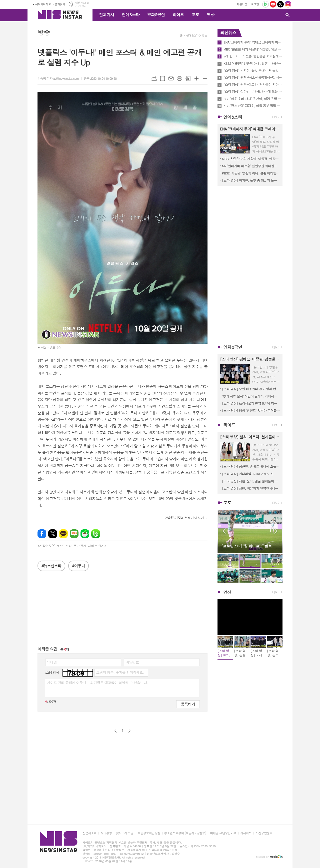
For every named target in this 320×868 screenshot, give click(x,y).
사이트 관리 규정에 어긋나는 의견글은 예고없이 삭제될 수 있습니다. (97, 683)
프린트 (179, 78)
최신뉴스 (228, 32)
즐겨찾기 (60, 4)
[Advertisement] (122, 611)
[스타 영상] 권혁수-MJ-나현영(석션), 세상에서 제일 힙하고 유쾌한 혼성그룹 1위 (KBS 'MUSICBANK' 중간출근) (253, 77)
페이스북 (42, 534)
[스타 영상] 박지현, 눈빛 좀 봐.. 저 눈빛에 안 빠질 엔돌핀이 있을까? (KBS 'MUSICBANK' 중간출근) (253, 70)
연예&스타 (131, 15)
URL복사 (154, 78)
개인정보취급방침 (149, 833)
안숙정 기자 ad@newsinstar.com (58, 78)
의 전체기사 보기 (184, 518)
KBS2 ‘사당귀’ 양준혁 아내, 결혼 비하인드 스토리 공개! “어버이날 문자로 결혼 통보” (253, 63)
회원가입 (242, 4)
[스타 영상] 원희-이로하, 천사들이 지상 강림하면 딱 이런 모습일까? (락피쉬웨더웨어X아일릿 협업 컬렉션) (253, 84)
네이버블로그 (74, 534)
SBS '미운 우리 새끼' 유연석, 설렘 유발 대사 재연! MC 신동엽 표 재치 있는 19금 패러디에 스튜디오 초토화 (253, 99)
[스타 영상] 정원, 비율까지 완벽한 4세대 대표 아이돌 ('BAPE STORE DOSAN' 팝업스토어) (251, 488)
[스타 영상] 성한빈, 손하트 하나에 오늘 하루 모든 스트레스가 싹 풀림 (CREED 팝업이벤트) (253, 91)
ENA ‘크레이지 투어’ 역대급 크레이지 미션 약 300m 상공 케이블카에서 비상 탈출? (253, 42)
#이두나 (79, 566)
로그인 (255, 4)
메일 (171, 78)
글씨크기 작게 (205, 78)
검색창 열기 (287, 15)
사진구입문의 (264, 833)
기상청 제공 (81, 6)
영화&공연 (156, 15)
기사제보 (246, 833)
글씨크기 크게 (196, 78)
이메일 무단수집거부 (223, 833)
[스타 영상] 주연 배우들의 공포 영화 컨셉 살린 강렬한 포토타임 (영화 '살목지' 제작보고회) (251, 389)
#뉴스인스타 (51, 566)
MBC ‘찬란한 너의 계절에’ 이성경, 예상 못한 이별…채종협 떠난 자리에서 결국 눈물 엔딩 (253, 49)
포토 (195, 15)
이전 (116, 731)
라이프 (178, 15)
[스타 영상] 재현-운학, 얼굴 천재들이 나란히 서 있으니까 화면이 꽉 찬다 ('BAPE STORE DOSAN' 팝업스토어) (251, 481)
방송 (205, 35)
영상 (210, 15)
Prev (224, 531)
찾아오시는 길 (125, 833)
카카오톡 (63, 534)
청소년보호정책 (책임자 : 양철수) (185, 833)
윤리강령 (106, 833)
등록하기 (188, 704)
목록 (162, 78)
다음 (129, 731)
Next (276, 531)
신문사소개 (89, 833)
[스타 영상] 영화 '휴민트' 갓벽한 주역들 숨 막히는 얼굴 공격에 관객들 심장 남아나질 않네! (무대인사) (251, 411)
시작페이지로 (43, 4)
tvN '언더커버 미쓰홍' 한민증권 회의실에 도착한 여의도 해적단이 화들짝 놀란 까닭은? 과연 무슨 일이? (253, 56)
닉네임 (52, 662)
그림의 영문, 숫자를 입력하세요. (120, 672)
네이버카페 (85, 534)
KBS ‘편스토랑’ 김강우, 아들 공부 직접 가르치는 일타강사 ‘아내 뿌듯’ (253, 106)
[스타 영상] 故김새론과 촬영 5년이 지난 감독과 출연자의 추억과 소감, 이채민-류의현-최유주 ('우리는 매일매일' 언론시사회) (251, 403)
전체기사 (106, 15)
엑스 (53, 534)
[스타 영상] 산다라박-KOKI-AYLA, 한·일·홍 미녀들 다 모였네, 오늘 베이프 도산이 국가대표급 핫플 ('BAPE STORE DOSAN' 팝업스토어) (251, 474)
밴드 (96, 534)
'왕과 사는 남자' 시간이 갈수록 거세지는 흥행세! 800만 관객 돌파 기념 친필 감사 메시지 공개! (251, 396)
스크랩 (188, 78)
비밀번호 (132, 662)
